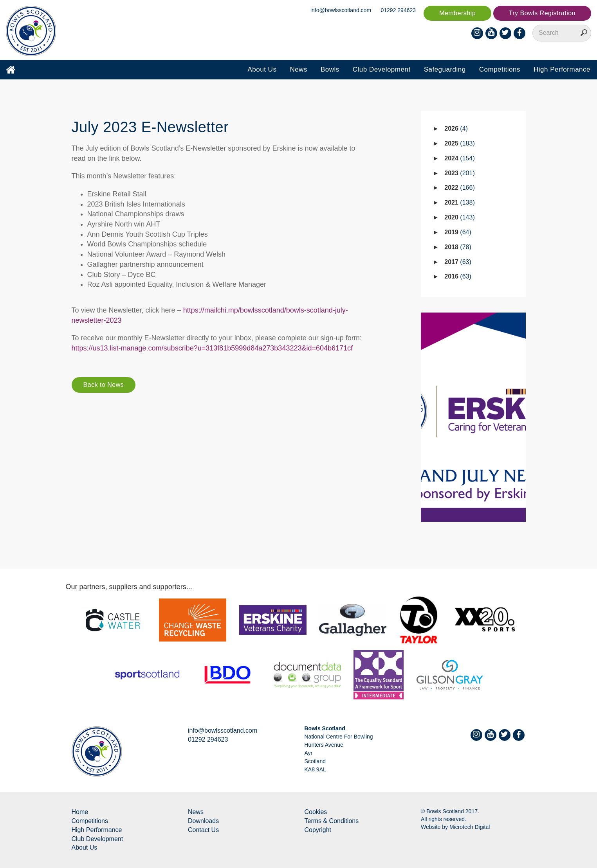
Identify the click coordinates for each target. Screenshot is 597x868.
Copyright (318, 830)
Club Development (382, 69)
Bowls (330, 69)
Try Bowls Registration (542, 13)
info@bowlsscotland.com (341, 10)
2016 (458, 276)
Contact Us (203, 830)
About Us (262, 69)
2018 (458, 247)
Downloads (203, 821)
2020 (459, 217)
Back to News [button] (104, 385)
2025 (459, 143)
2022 (459, 188)
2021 (459, 202)
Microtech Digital (470, 827)
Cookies (316, 812)
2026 (456, 128)
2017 (458, 262)
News (298, 69)
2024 (459, 158)
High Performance (562, 69)
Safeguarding (445, 69)
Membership (457, 13)
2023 (459, 173)
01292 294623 (399, 10)
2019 (458, 232)
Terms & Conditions (332, 821)
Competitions (500, 69)
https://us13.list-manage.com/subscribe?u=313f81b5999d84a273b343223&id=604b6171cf (212, 348)
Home (80, 812)
